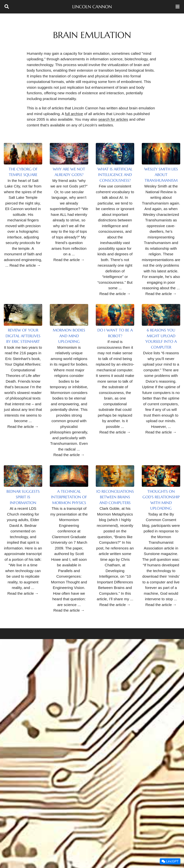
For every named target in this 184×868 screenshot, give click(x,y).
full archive (74, 114)
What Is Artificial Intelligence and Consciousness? (115, 175)
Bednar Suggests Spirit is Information (23, 497)
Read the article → (25, 265)
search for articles (113, 119)
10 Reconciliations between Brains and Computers (115, 497)
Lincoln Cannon (92, 7)
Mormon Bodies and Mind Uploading (69, 336)
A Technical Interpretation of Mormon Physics (69, 497)
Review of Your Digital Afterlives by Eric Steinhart (23, 336)
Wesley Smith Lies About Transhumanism (161, 175)
